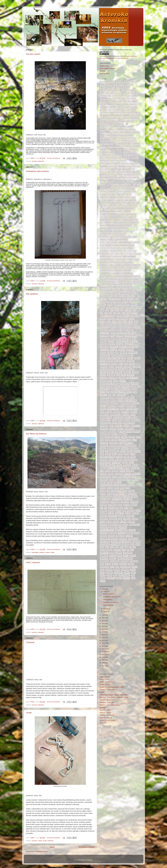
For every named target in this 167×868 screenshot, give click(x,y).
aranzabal (104, 119)
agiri (107, 93)
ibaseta (133, 293)
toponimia (123, 527)
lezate (45, 841)
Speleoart (103, 71)
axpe (137, 155)
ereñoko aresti (122, 217)
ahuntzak (114, 93)
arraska (132, 130)
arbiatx (128, 119)
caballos (133, 186)
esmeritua (134, 223)
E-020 (135, 206)
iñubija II (103, 305)
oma (121, 443)
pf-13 (102, 471)
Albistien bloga (104, 66)
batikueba (137, 166)
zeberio (127, 573)
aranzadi (112, 119)
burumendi (136, 183)
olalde (128, 440)
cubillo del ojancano (108, 197)
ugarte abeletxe (120, 550)
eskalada (118, 223)
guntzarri (126, 282)
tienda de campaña (115, 525)
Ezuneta (124, 245)
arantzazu (135, 116)
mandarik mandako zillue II (129, 403)
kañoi (129, 339)
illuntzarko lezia (115, 299)
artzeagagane (112, 135)
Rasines (110, 482)
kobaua (130, 358)
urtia (102, 564)
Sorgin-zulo (113, 516)
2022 (104, 623)
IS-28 (130, 310)
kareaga (112, 344)
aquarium (104, 113)
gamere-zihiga (121, 260)
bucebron (130, 181)
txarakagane (133, 539)
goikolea (129, 279)
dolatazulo (114, 206)
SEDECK (134, 505)
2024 (104, 618)
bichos (136, 175)
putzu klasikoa (124, 477)
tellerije (123, 522)
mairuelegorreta (122, 398)
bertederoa (119, 175)
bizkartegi (122, 178)
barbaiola (135, 158)
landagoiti (127, 372)
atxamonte (136, 144)
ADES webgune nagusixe (108, 68)
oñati (102, 451)
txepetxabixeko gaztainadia (121, 542)
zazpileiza (109, 573)
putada (115, 477)
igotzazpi (122, 296)
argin (102, 121)
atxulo (126, 150)
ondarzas (133, 448)
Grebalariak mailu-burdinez (37, 171)
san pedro (126, 496)
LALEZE (132, 370)
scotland (127, 505)
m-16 (110, 395)
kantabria (120, 336)
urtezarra (125, 561)
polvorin (103, 474)
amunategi (119, 104)
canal (124, 189)
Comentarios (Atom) (41, 851)
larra (124, 375)
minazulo (126, 420)
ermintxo (119, 220)
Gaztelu (124, 268)
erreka (126, 220)
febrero (106, 609)
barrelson (115, 161)
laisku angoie (123, 370)
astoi (112, 138)
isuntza (126, 316)
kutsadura (127, 367)
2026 (104, 589)
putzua (133, 477)
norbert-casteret (107, 437)
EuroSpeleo (111, 240)
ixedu (136, 322)
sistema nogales (128, 511)
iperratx (126, 305)
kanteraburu (105, 339)
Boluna (136, 178)
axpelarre (104, 158)
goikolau (121, 279)
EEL (124, 209)
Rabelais (135, 479)
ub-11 (107, 547)
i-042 (134, 291)
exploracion (135, 243)
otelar (127, 454)
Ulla (132, 550)
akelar (127, 96)
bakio (120, 158)
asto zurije (104, 138)
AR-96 (110, 113)
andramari (113, 107)
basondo (122, 166)
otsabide (119, 457)
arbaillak (120, 119)
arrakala (124, 130)
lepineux (117, 386)
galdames (104, 260)
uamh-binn (125, 544)
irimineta (134, 305)
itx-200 (114, 322)
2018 (104, 635)
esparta (103, 226)
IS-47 (106, 313)
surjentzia (104, 519)
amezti (135, 102)
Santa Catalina (105, 499)
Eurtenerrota (122, 240)
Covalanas (111, 195)
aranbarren (105, 116)
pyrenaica (104, 479)
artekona (136, 133)
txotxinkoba (116, 544)
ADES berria (116, 90)
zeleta (133, 573)
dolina (122, 206)
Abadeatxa (111, 82)
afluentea (125, 90)
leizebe (116, 381)
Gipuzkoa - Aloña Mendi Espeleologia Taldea (114, 697)
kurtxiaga (104, 367)
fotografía (104, 251)
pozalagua (119, 474)
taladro (135, 519)
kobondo (110, 361)
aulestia (133, 152)
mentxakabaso (118, 417)
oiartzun (132, 437)
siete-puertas (113, 508)
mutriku (122, 432)
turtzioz (111, 536)
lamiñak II (110, 372)
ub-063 (138, 544)
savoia (120, 505)
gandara (103, 262)
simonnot (104, 511)
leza (139, 386)
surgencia (130, 516)
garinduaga (120, 265)
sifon (126, 508)
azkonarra (113, 158)
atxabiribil (119, 144)
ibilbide (103, 296)
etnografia (104, 234)
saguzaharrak (116, 491)
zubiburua (111, 578)
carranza (112, 192)
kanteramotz (116, 339)
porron (111, 474)
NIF (120, 434)
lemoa (102, 386)
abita (115, 85)
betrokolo (129, 175)
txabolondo (120, 536)
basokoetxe (113, 166)
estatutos (128, 231)
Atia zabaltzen (32, 294)
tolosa (125, 525)
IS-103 (107, 310)
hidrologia (116, 288)
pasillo (131, 463)
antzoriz (121, 110)
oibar (138, 437)
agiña (102, 93)
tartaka (116, 522)
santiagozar (105, 502)
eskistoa (126, 223)
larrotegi (131, 375)
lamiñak (103, 372)
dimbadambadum (132, 203)
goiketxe (137, 276)
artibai (103, 135)
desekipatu (104, 203)
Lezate (29, 713)
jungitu (113, 333)
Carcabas (104, 192)
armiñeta (103, 130)
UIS (128, 550)
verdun (134, 567)
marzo (106, 592)
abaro (126, 82)
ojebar (107, 440)
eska (102, 223)
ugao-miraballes (106, 550)
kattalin (103, 353)
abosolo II (111, 88)
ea (109, 209)
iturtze (103, 322)
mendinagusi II (115, 415)
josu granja (105, 333)
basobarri (104, 166)
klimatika (111, 353)
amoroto (35, 161)
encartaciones (106, 214)
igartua (109, 296)
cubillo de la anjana (124, 195)
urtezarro (134, 561)
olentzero (104, 443)
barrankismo (105, 161)
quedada (112, 479)
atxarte (110, 147)
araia (124, 113)
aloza (134, 99)
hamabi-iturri (105, 285)
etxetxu (118, 237)
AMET (129, 102)
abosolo (103, 88)
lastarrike (113, 378)
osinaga (137, 451)
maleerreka (104, 401)
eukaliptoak (127, 237)
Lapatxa (103, 375)
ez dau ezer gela (106, 245)
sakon (125, 491)
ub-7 (130, 547)
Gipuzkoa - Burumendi (107, 700)
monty (111, 426)
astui (117, 138)
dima (124, 203)
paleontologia (105, 463)
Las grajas (104, 378)
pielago (108, 471)
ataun (134, 138)
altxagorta (112, 102)
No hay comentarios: (54, 158)
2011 (104, 654)
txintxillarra (105, 544)
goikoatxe (104, 279)
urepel (119, 556)
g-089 (116, 254)
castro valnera (122, 192)
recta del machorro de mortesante (113, 485)
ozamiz (133, 457)
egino (128, 209)
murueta (103, 432)
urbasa (130, 553)
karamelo (104, 344)
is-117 (117, 310)
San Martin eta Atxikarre (36, 434)
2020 (104, 629)
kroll (121, 364)
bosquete (121, 181)
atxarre (103, 147)
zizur (133, 575)
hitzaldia (103, 291)
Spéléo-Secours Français (108, 720)
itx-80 (125, 322)
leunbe (133, 386)
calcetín (103, 189)
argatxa (135, 119)
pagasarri (104, 460)
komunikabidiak (120, 361)
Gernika (130, 274)
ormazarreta (114, 451)
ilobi (124, 299)
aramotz (137, 113)
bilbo (102, 178)
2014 (104, 646)
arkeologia (35, 552)
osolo (114, 454)
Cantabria (131, 189)
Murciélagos (129, 429)
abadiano (120, 82)
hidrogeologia (106, 288)
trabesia (132, 530)
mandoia (103, 406)
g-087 (111, 254)
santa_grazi (128, 499)
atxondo (103, 150)
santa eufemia (117, 499)
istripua (119, 316)
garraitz (129, 265)
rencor (103, 488)
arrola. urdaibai (113, 133)
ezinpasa (117, 245)
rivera (116, 488)
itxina (131, 322)
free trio (122, 251)
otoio (132, 454)
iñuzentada (117, 305)
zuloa (133, 578)
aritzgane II (130, 121)
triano (137, 533)
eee (120, 209)
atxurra (103, 152)
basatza (117, 164)
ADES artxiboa (105, 90)
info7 (136, 299)
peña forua (112, 468)
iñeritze (125, 302)
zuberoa (103, 578)
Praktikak (127, 474)
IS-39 (102, 313)
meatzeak (108, 412)
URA (124, 553)
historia (125, 288)
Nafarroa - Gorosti (105, 713)
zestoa (103, 575)
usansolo (123, 564)
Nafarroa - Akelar (105, 710)
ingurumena (104, 302)
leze (108, 392)
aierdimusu (126, 93)
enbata (128, 212)
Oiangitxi (124, 437)
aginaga (133, 90)
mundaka (120, 429)
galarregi (132, 257)
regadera (131, 485)
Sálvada (103, 494)
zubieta (119, 578)
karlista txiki (130, 344)
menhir (133, 415)
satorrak (104, 505)
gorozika (112, 282)
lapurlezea (111, 375)
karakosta (134, 341)
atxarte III (126, 147)
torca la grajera (121, 530)
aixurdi (115, 96)
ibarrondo (125, 293)
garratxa (137, 265)
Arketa (112, 124)
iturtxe (132, 319)
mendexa (134, 412)
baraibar (127, 158)
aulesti (48, 552)
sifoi (121, 508)
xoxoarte (109, 570)
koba (117, 353)
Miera (120, 420)
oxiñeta (127, 457)
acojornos (120, 88)
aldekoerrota (105, 99)
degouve (133, 200)
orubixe (130, 451)
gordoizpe (104, 282)
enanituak (120, 212)
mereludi (128, 417)
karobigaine (105, 347)
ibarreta (117, 293)
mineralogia (135, 420)
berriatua (104, 175)
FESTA (119, 248)
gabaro (103, 257)
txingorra (136, 542)
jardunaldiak (128, 324)
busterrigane (115, 186)
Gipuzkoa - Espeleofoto (107, 702)
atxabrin (128, 144)
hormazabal (112, 291)
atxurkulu (133, 150)
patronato (127, 465)
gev (109, 276)
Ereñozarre (105, 220)
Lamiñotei (118, 372)
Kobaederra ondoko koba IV (110, 358)
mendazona (125, 412)
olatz (134, 440)
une (112, 553)
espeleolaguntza (125, 226)
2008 (104, 663)
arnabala (111, 130)
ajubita (121, 96)
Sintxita (118, 511)
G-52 (139, 254)
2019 (104, 632)
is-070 (133, 307)
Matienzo (129, 409)
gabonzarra (117, 257)
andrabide (104, 107)
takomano (127, 519)
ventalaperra (125, 567)
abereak (103, 85)
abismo (110, 85)
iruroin (117, 307)
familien (131, 245)
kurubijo (119, 367)
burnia (117, 183)
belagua (103, 172)
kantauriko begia (131, 336)
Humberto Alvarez (125, 291)
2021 (104, 626)
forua (130, 248)
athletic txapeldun (107, 144)
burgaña (103, 183)
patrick (119, 465)
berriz (111, 175)
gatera (103, 268)
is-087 (102, 310)
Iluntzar (130, 299)
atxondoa (111, 150)
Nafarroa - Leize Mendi (107, 715)
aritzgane (121, 121)
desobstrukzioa (115, 203)
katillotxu (130, 350)
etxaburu (113, 234)
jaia (114, 324)
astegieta (130, 135)
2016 (104, 640)
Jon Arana (136, 327)
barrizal (123, 161)
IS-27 (126, 310)
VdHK (117, 567)
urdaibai (113, 556)
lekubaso (135, 384)
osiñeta (108, 454)
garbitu (111, 265)
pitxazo (122, 471)
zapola (133, 570)
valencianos (105, 567)
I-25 (138, 291)
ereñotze (133, 217)
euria (135, 237)
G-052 (107, 254)
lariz (118, 375)
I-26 (101, 293)
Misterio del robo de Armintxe (111, 423)
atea (119, 141)
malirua (113, 401)
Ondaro (103, 448)
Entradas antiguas (87, 847)
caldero (111, 189)
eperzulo (123, 214)
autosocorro (117, 155)
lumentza (104, 395)
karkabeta (120, 344)
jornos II (119, 330)
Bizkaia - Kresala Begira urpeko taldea (112, 687)
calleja (118, 189)
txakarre (129, 536)
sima (131, 508)
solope (128, 513)
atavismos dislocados (108, 141)
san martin (117, 496)
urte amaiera (115, 561)
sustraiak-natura (116, 519)
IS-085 (138, 307)
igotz (116, 296)
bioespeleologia (111, 178)
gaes (125, 257)
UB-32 (117, 547)
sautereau (112, 505)
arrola (103, 133)
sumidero (122, 516)
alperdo (103, 102)
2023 (104, 621)
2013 (104, 649)
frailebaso (114, 251)
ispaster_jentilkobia (108, 316)
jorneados (104, 330)
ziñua (115, 575)
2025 (104, 615)
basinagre (134, 164)
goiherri (129, 276)
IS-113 (112, 310)
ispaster (134, 313)
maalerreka (121, 395)
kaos (134, 339)
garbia (130, 262)
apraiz (134, 110)
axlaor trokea (128, 155)
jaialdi (119, 324)
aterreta (125, 141)
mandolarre (112, 406)
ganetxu (111, 262)
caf (138, 186)
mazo (102, 412)
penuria (135, 465)
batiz (102, 169)
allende (122, 99)
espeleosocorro (106, 231)
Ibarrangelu (108, 293)
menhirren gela (106, 417)
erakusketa (131, 214)
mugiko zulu (135, 426)
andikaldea (133, 104)
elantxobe (104, 212)
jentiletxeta (105, 327)
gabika (109, 257)
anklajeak (121, 107)
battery (108, 169)
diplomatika (104, 206)
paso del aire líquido (108, 465)
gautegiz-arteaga (113, 268)
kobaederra (133, 353)
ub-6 (126, 547)
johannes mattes (125, 327)
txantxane (123, 539)
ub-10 (102, 547)
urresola (112, 558)
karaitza (111, 341)
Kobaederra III (116, 355)
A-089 (104, 82)
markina (103, 409)
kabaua (127, 333)
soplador (135, 513)
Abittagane (129, 85)
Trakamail (30, 642)
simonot (111, 511)
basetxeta (125, 164)
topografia (104, 527)
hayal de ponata (125, 285)
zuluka (103, 581)
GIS (113, 276)
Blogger (90, 860)
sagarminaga (105, 491)
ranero (103, 482)
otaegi (120, 454)
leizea (110, 381)
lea (127, 378)
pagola (111, 460)
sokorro (103, 513)
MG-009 (135, 417)
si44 (106, 508)
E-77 (101, 209)
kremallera (113, 364)
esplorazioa (118, 231)
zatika (102, 573)
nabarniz (137, 432)
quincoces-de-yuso (123, 479)
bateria (129, 166)
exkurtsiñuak (124, 243)
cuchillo (120, 197)
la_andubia (136, 367)
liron (135, 392)
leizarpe (103, 381)
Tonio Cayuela (134, 525)
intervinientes (115, 302)
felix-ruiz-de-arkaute (108, 248)
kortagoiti (130, 361)
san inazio (123, 494)
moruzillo (118, 426)
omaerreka (104, 446)
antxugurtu (112, 110)
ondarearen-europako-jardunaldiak (123, 446)
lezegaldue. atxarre (118, 392)
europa (103, 240)
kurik (126, 364)
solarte (111, 513)
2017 (104, 638)
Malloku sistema (130, 401)
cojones (103, 195)
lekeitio (123, 381)
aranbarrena (115, 116)
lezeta (129, 392)
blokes (130, 178)
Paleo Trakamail (33, 562)
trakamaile (113, 533)
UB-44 (122, 547)
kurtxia (132, 364)
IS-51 (123, 313)
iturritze (103, 319)
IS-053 (128, 307)
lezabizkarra (105, 389)
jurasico (120, 333)
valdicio (131, 564)
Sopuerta (104, 516)
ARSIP (122, 133)
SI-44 (102, 508)
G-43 (135, 254)
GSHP (119, 282)
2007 (104, 666)
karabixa (103, 341)
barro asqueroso (107, 164)
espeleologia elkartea (120, 228)
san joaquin (132, 494)
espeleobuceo (112, 226)
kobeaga (137, 358)
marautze (121, 406)
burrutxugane (126, 183)
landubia (135, 372)
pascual (125, 463)
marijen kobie (131, 406)
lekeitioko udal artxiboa (109, 384)
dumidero (129, 206)
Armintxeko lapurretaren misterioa (113, 127)
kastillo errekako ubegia (129, 347)
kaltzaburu (104, 336)
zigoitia (109, 575)
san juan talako (106, 496)
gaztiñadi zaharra (107, 271)
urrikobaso (104, 561)
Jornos (112, 330)
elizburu (112, 212)
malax (53, 552)
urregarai (104, 558)
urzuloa (115, 564)
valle (112, 567)
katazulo (121, 350)
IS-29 (135, 310)
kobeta (103, 361)
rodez (122, 488)
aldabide (134, 96)
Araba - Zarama (105, 677)
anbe (126, 104)
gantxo (118, 262)
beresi (129, 172)
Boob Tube (113, 181)
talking (109, 522)
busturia (125, 186)
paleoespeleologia (130, 460)
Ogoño (117, 437)
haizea (137, 282)
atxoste (119, 150)
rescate (110, 488)
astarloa (121, 135)
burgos (110, 183)
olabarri (121, 440)
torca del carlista (107, 530)
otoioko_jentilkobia (108, 457)
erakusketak (105, 217)
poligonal (130, 471)
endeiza (115, 214)
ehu (133, 209)
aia (119, 93)
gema (121, 271)
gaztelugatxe (133, 268)
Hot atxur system (33, 54)
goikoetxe (113, 279)
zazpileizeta (119, 573)
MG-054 (114, 420)
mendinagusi (105, 415)
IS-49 (115, 313)
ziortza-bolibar (124, 575)
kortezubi (104, 364)
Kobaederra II (105, 355)
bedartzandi (116, 169)
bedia (124, 169)
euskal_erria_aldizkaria (109, 243)
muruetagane (112, 432)
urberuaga (104, 556)
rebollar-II (118, 482)
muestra (127, 426)
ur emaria (118, 553)
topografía (114, 527)
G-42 (131, 254)
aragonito (117, 113)
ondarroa (125, 448)
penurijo (103, 468)
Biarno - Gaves (104, 679)
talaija (103, 522)
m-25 (114, 395)
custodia (103, 200)
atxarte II (118, 147)
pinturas (115, 471)
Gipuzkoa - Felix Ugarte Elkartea (110, 705)
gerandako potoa (119, 274)
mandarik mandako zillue (109, 403)
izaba (102, 324)
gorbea (136, 279)
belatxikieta (112, 172)
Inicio (52, 847)
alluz (128, 99)
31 (101, 82)
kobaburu (123, 353)
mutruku (129, 432)
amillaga (103, 104)
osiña (102, 454)
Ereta (112, 220)
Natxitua (114, 434)
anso (136, 107)
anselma (129, 107)
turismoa (103, 536)
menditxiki (125, 415)
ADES (110, 56)
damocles (120, 200)
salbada (131, 491)
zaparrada (125, 570)
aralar (130, 113)
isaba (128, 313)
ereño (113, 217)
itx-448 (120, 322)
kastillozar (104, 350)
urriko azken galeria (125, 558)
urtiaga (108, 564)
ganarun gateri (133, 260)
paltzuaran (116, 463)
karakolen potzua (122, 341)
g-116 (126, 254)
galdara (111, 260)
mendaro (116, 412)
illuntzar (104, 299)
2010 (104, 657)
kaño (124, 339)
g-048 (102, 254)
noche (125, 434)
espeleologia (105, 228)
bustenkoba (104, 186)
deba (126, 200)
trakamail (41, 161)
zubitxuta (126, 578)
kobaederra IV (128, 355)
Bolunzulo (104, 181)
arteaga (128, 133)
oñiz (107, 451)
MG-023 (108, 420)
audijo (119, 152)
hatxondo (115, 285)
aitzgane (103, 96)
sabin (128, 488)
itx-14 (109, 322)
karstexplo (103, 707)
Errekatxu (134, 220)
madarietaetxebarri (107, 398)
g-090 (121, 254)
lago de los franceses (108, 370)
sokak (138, 511)
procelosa (136, 474)
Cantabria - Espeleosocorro (108, 690)
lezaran (134, 389)
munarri (112, 429)
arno (118, 130)
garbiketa (104, 265)
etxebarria (122, 234)
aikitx (133, 93)
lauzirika (122, 378)
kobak (124, 358)
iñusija (110, 305)
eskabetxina (109, 223)
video (102, 570)
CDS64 (102, 692)
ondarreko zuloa (113, 448)
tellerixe (131, 522)
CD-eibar (133, 192)
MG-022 (102, 420)
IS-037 (123, 307)
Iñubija (131, 302)
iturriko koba (135, 316)
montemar (104, 426)
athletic (133, 141)
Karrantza (114, 347)
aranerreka (126, 116)
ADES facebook (105, 74)
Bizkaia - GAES (105, 684)
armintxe (119, 124)
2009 (104, 660)
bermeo (135, 172)
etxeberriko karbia (107, 237)
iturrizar (111, 319)
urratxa (133, 556)
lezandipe (126, 389)
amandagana (122, 102)
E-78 (105, 209)
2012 (104, 652)
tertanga (104, 525)
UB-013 (132, 544)
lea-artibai (134, 378)
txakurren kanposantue (109, 539)
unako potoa (105, 553)
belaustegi (121, 172)
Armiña (130, 127)
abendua (133, 82)
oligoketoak (114, 443)
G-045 (135, 251)
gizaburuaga (120, 276)
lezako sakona (116, 389)
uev (134, 547)
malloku (120, 401)
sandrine (134, 496)
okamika (114, 440)
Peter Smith (135, 468)
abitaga (121, 85)
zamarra (117, 570)
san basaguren (113, 494)
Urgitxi (126, 556)
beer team (131, 169)
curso (133, 197)
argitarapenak (111, 121)
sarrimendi (134, 502)
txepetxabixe (105, 542)
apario (128, 110)
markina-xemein (113, 409)
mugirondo (104, 429)
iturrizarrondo (122, 319)
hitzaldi (132, 288)
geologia (127, 271)
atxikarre (42, 552)
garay (124, 262)
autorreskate (105, 155)
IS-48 (110, 313)
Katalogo (113, 350)
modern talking (129, 423)
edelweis (114, 209)
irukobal (110, 307)
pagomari (119, 460)
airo (138, 93)
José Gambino (128, 330)
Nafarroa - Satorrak (106, 718)
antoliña (103, 110)
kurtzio (112, 367)
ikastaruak (131, 296)
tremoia (130, 533)
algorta (115, 99)
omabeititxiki (128, 443)
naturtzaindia (105, 434)
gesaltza (103, 276)
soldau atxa (119, 513)
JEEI (135, 324)
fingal (125, 248)
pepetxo (120, 468)
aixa (109, 96)
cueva (127, 197)
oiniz (102, 440)
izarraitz (108, 324)
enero (106, 611)
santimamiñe (115, 502)
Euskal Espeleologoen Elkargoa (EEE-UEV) (114, 695)
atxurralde (112, 152)
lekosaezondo (125, 384)
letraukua (125, 386)
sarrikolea (125, 502)
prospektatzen (106, 477)
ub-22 (112, 547)
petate (127, 468)
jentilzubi (114, 327)
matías (122, 409)
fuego (129, 251)
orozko (123, 451)
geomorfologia (106, 274)
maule (136, 409)
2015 (104, 643)
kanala (112, 336)
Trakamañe (122, 533)
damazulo (111, 200)
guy (132, 282)
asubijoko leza (125, 138)
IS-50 (119, 313)
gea (116, 271)
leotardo (109, 386)
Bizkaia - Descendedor (107, 682)
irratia (103, 307)
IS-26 (122, 310)
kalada (134, 333)
